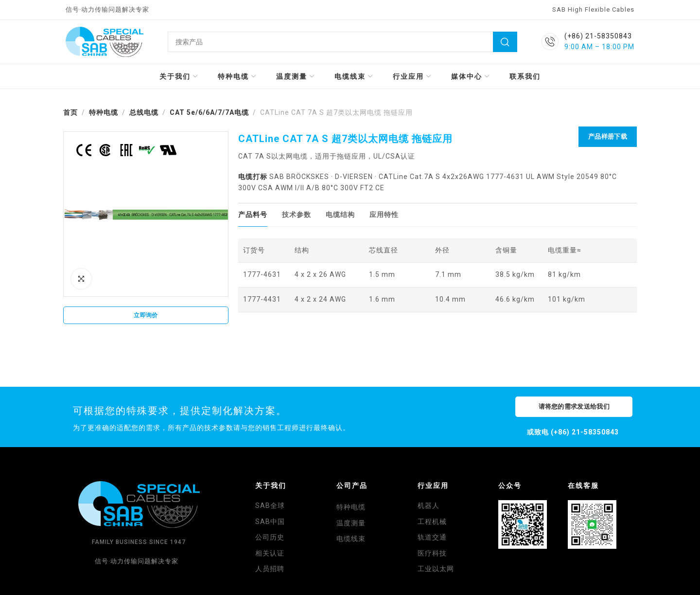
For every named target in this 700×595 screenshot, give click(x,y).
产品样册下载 (608, 136)
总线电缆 (144, 112)
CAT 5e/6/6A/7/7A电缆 (209, 112)
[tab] (253, 215)
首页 (70, 112)
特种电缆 (104, 112)
